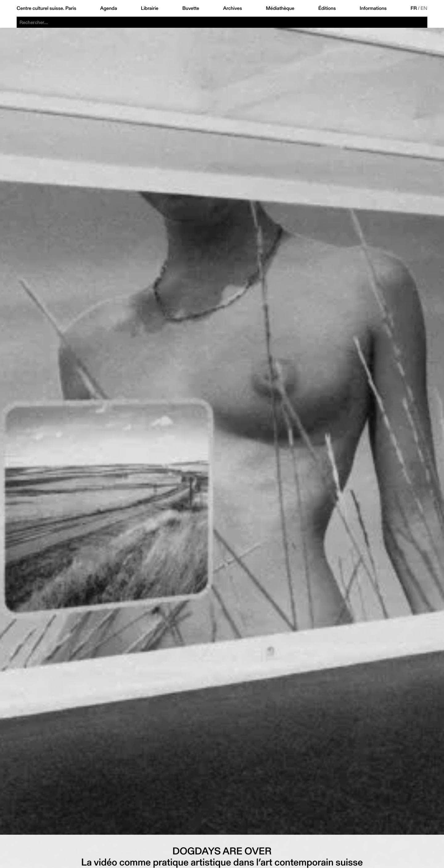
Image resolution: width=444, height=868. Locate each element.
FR (414, 8)
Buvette (191, 8)
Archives (232, 8)
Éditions (327, 8)
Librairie (150, 8)
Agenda (109, 8)
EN (424, 8)
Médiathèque (280, 8)
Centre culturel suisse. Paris (46, 8)
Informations (373, 8)
